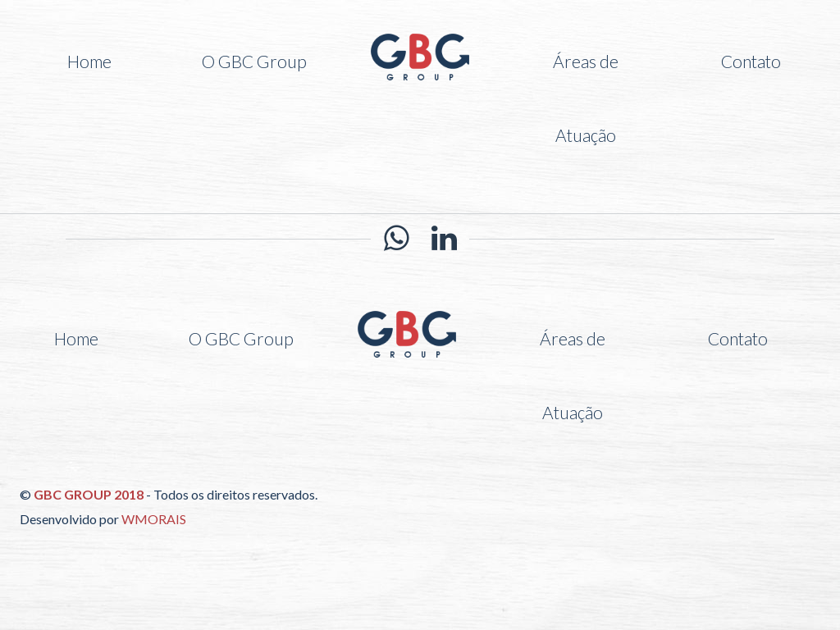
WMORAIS (154, 519)
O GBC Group (254, 61)
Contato (751, 61)
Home (89, 61)
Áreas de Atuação (586, 98)
